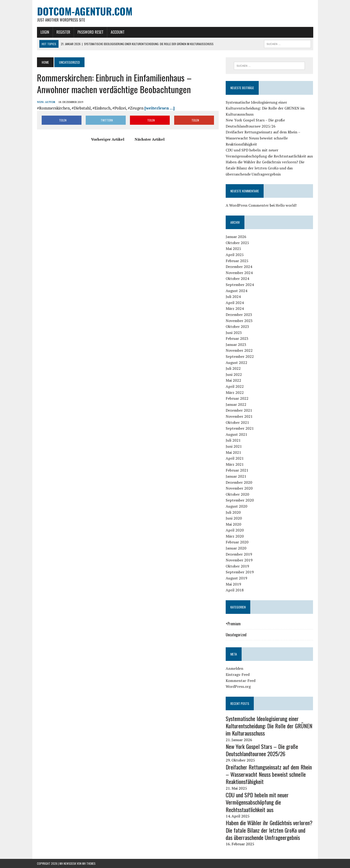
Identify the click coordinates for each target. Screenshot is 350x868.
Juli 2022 (233, 368)
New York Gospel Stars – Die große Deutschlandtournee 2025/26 (262, 750)
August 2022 (236, 363)
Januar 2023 (236, 344)
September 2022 (240, 356)
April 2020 (235, 530)
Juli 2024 (233, 297)
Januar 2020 (236, 548)
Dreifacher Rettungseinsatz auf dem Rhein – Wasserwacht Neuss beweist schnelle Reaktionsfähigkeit (263, 138)
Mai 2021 (233, 452)
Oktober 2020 (237, 494)
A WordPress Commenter (247, 205)
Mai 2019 (233, 584)
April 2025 (235, 255)
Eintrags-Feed (238, 674)
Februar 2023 (237, 338)
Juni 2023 (234, 333)
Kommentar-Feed (241, 681)
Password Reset (90, 32)
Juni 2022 (234, 374)
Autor (50, 102)
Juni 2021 (234, 446)
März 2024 (235, 308)
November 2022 (239, 350)
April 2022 (235, 386)
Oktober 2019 (237, 566)
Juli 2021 (233, 440)
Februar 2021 (237, 470)
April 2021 (235, 458)
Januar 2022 (236, 404)
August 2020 (236, 506)
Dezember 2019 (239, 554)
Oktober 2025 (237, 243)
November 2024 (239, 273)
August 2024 (236, 291)
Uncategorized (236, 635)
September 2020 (240, 500)
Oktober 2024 (237, 278)
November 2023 (239, 321)
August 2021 (236, 434)
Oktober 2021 (237, 422)
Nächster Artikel (150, 139)
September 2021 (240, 428)
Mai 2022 (233, 380)
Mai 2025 (233, 249)
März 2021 (235, 464)
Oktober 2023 (237, 326)
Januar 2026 (236, 237)
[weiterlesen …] (160, 108)
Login (45, 32)
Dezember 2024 (239, 267)
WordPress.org (238, 686)
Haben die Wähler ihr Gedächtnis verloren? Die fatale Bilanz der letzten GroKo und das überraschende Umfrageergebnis (265, 168)
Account (118, 32)
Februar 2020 (237, 542)
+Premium (233, 624)
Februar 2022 (237, 398)
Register (63, 32)
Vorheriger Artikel (108, 139)
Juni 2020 (234, 518)
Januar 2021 (236, 476)
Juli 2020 (233, 512)
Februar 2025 (237, 261)
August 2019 (236, 578)
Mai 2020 (233, 524)
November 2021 (239, 416)
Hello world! (286, 205)
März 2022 (235, 392)
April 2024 (235, 303)
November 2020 (239, 488)
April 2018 (235, 590)
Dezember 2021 (239, 410)
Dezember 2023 (239, 315)
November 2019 (239, 560)
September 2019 (240, 572)
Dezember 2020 (239, 482)
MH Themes (89, 863)
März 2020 (235, 536)
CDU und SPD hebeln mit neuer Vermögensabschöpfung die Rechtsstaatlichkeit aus (257, 802)
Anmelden (234, 668)
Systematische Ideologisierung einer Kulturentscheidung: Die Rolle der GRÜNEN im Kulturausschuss (265, 108)
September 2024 (240, 285)
